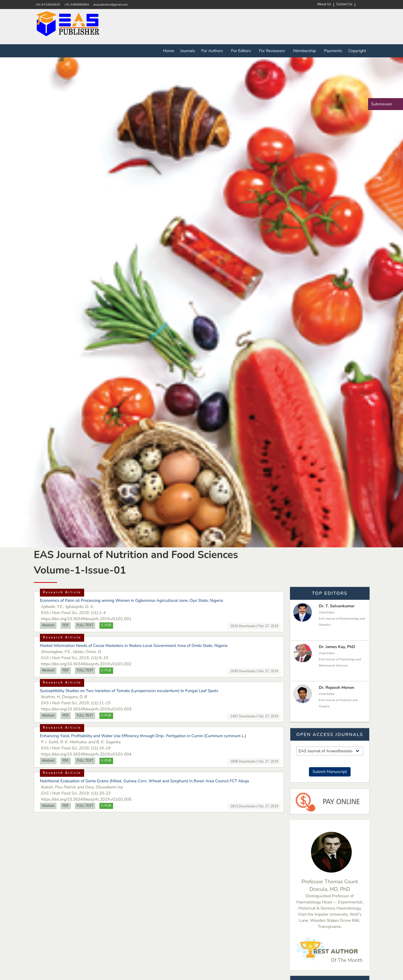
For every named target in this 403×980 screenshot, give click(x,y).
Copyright (357, 51)
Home (169, 51)
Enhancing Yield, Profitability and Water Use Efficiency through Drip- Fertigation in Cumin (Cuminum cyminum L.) (143, 736)
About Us (324, 4)
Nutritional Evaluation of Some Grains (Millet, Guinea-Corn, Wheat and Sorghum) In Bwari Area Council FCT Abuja (144, 781)
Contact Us (344, 4)
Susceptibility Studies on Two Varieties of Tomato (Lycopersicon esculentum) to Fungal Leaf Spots (129, 691)
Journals (188, 51)
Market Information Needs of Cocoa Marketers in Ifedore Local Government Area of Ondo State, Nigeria (134, 646)
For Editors (242, 51)
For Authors (213, 51)
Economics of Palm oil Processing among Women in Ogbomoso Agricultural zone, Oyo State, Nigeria (131, 600)
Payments (333, 51)
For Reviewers (273, 51)
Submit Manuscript (330, 772)
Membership (306, 51)
